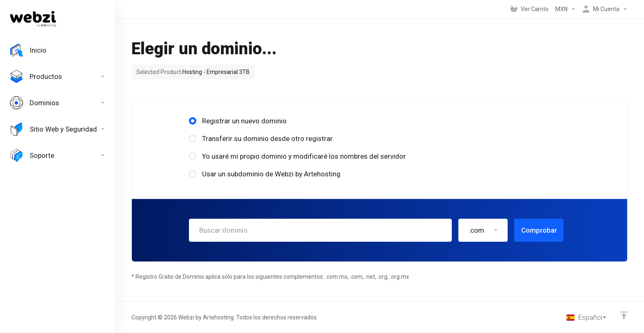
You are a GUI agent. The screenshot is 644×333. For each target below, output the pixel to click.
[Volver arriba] (624, 315)
